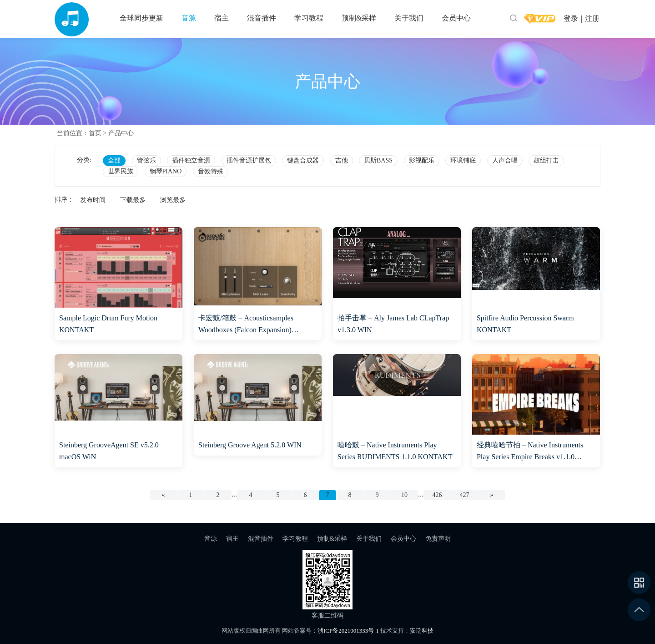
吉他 (342, 160)
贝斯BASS (378, 160)
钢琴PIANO (166, 171)
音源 (189, 18)
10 (404, 495)
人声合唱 (505, 160)
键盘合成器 (303, 160)
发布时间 (93, 200)
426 (437, 495)
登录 (571, 18)
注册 (592, 18)
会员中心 (456, 18)
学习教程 (309, 18)
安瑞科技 (422, 631)
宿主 (222, 18)
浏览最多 (173, 200)
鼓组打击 (546, 160)
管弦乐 (146, 160)
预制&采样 (359, 18)
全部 (114, 160)
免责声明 (438, 539)
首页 (95, 133)
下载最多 (133, 200)
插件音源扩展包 (249, 160)
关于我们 (409, 18)
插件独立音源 (191, 160)
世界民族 (121, 171)
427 (465, 495)
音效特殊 (211, 171)
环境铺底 (463, 160)
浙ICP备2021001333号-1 (348, 631)
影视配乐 (422, 160)
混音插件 (262, 18)
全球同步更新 (141, 18)
